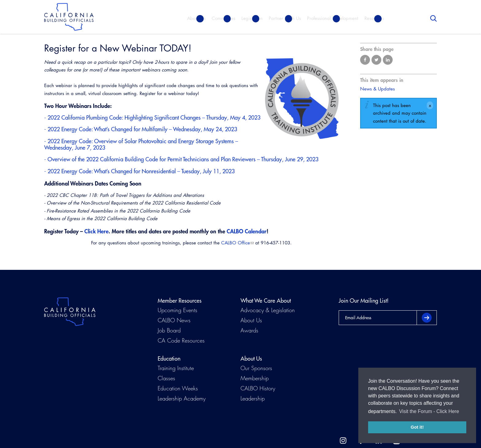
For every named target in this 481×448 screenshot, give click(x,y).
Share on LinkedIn (388, 60)
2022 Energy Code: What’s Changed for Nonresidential (112, 171)
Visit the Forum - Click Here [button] (429, 411)
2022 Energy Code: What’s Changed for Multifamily (108, 129)
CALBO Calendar (247, 231)
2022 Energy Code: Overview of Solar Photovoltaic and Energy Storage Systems (141, 141)
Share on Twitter (376, 60)
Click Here (96, 231)
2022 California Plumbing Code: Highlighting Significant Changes (124, 118)
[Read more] (302, 99)
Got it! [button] (417, 427)
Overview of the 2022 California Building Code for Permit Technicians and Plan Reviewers (152, 159)
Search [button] (433, 18)
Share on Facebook (365, 60)
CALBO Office (236, 243)
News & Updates (377, 89)
